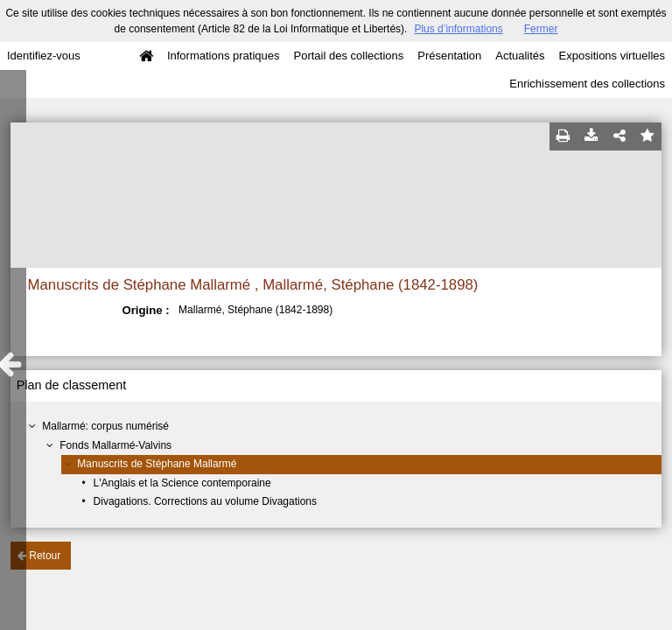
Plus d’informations (458, 29)
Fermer (541, 29)
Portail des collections (349, 56)
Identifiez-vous (44, 56)
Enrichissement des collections (587, 84)
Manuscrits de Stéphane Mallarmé (157, 464)
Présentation (449, 56)
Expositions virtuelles (612, 56)
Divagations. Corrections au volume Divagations (205, 501)
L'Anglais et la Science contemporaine (182, 483)
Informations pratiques (224, 56)
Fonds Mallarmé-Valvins (115, 445)
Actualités (520, 56)
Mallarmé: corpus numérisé (105, 426)
